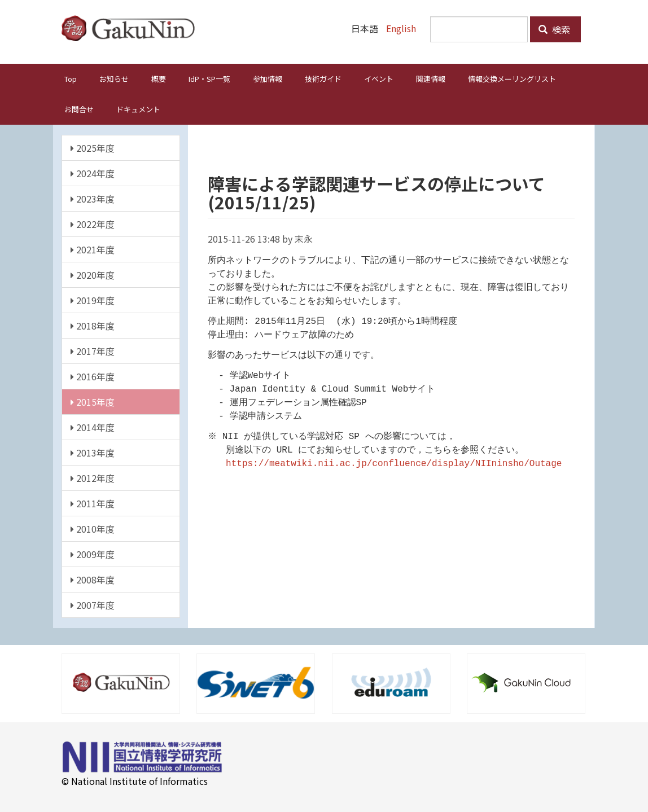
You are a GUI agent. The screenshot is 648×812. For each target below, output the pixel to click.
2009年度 (93, 554)
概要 (159, 78)
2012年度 (93, 477)
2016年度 (93, 376)
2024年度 (93, 173)
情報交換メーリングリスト (512, 78)
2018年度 (93, 325)
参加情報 (268, 78)
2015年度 (93, 401)
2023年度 (93, 198)
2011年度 (93, 503)
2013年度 (93, 452)
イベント (379, 78)
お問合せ (79, 109)
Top (71, 78)
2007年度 (93, 604)
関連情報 (431, 78)
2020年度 (93, 274)
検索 (554, 29)
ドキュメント (138, 109)
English (401, 28)
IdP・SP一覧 (209, 78)
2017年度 (93, 350)
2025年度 (93, 147)
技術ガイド (323, 78)
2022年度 (93, 223)
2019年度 (93, 300)
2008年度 (93, 579)
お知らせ (114, 78)
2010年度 (93, 528)
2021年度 (93, 249)
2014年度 (93, 427)
